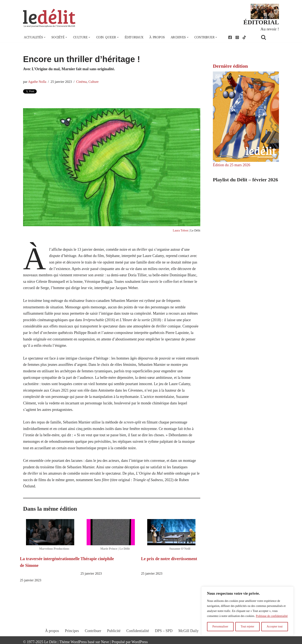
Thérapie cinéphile (97, 559)
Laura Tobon (180, 230)
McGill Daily (189, 631)
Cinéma (81, 82)
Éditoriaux (134, 37)
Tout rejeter (247, 626)
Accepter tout (275, 626)
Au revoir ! (270, 29)
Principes (72, 631)
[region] (247, 611)
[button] (45, 37)
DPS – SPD (164, 631)
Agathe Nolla (37, 82)
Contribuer (93, 631)
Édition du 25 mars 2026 (232, 165)
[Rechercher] (269, 37)
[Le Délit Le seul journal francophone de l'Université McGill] (49, 18)
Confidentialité (138, 631)
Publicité (114, 631)
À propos (157, 37)
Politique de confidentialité (272, 616)
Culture (94, 82)
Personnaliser (220, 626)
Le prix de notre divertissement (169, 559)
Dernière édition (230, 66)
